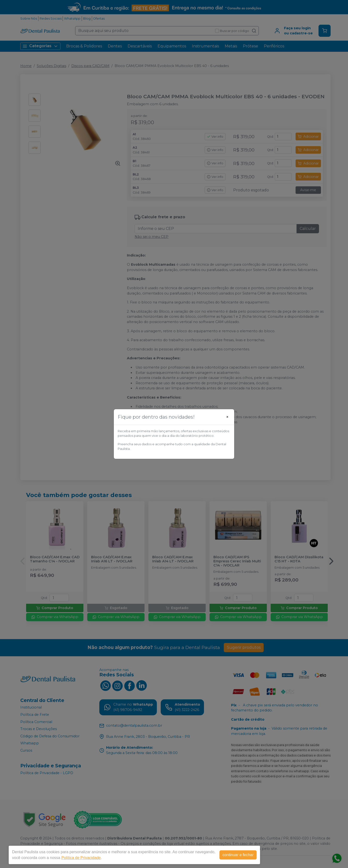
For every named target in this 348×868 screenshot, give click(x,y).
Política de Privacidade (81, 858)
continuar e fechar (238, 855)
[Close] (227, 417)
